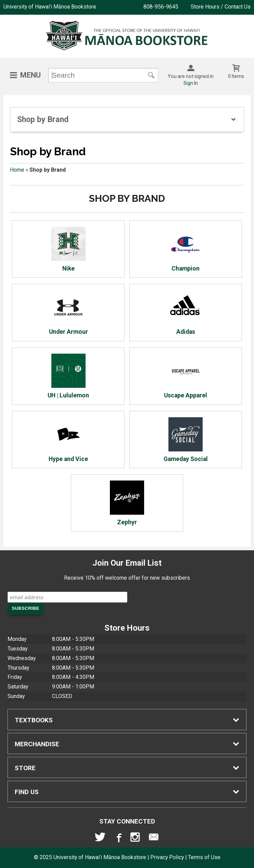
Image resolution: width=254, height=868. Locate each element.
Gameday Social (186, 440)
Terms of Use (204, 857)
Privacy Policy (167, 857)
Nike (68, 249)
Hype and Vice (68, 440)
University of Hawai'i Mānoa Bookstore (50, 7)
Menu (30, 75)
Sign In (191, 83)
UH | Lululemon (68, 376)
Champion (186, 249)
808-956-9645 (161, 7)
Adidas (186, 313)
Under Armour (68, 313)
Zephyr (127, 503)
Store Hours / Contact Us (221, 7)
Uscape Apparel (186, 376)
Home (17, 170)
